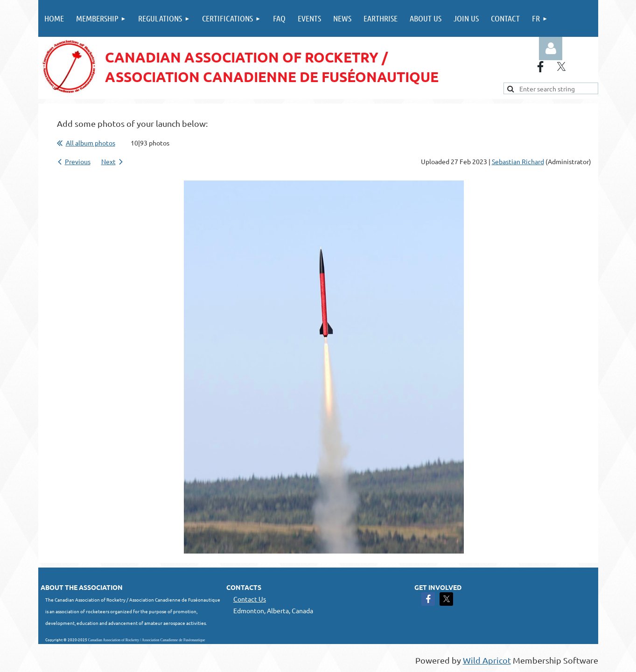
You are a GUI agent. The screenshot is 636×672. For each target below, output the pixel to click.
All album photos (91, 143)
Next (108, 161)
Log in (551, 48)
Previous (78, 161)
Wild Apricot (487, 660)
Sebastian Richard (518, 161)
